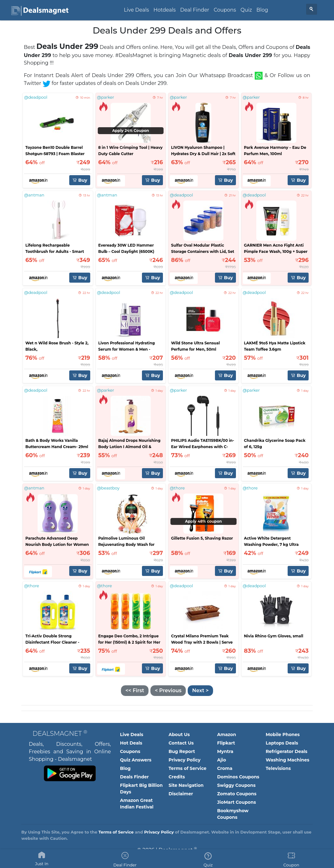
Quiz (246, 10)
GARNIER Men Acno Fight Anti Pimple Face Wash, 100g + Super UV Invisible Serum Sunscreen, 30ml (276, 249)
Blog (262, 10)
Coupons (225, 10)
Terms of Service (188, 768)
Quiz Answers (136, 760)
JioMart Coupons (237, 802)
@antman (34, 195)
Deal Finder (195, 10)
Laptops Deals (282, 743)
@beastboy (108, 488)
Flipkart (226, 743)
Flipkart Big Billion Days (141, 789)
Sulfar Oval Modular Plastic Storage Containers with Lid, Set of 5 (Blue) (203, 249)
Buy (80, 180)
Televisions (278, 768)
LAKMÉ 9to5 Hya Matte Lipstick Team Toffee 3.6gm (275, 346)
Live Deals (136, 10)
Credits (177, 777)
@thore (177, 488)
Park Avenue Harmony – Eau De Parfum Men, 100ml (275, 151)
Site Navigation (186, 785)
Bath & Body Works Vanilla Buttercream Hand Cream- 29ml (57, 444)
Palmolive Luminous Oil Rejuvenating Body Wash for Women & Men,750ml (127, 542)
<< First (135, 690)
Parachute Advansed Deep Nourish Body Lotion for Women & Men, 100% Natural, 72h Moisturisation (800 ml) (57, 542)
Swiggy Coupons (236, 785)
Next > (200, 690)
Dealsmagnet (60, 734)
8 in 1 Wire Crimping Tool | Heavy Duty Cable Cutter (130, 151)
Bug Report (182, 751)
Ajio (222, 760)
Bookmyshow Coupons (233, 814)
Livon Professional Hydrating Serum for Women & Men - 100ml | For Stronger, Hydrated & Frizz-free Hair (130, 347)
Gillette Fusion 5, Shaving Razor (202, 538)
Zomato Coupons (237, 794)
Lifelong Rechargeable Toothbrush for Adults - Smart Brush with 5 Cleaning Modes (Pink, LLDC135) (55, 249)
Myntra (225, 751)
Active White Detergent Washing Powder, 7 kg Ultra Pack (271, 542)
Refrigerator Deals (287, 751)
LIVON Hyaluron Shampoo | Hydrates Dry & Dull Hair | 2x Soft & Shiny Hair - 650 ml (203, 151)
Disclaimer (181, 794)
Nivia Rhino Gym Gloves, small (274, 636)
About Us (179, 735)
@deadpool (36, 97)
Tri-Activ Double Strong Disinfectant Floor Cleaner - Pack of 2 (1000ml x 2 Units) (52, 640)
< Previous (168, 690)
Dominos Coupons (238, 777)
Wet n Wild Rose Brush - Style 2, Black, (57, 346)
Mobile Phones (283, 735)
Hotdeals (165, 10)
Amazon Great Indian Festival (137, 804)
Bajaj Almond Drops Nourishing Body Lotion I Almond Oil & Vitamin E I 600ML (130, 444)
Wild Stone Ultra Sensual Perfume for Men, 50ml (196, 346)
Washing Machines (287, 760)
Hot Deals (131, 743)
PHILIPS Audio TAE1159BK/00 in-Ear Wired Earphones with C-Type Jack (203, 444)
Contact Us (181, 743)
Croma (225, 768)
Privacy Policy (185, 760)
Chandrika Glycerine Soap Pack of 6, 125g (275, 444)
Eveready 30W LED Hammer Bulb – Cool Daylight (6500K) (126, 248)
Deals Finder (134, 777)
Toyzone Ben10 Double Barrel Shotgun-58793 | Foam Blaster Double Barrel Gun (55, 151)
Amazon (227, 735)
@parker (106, 97)
